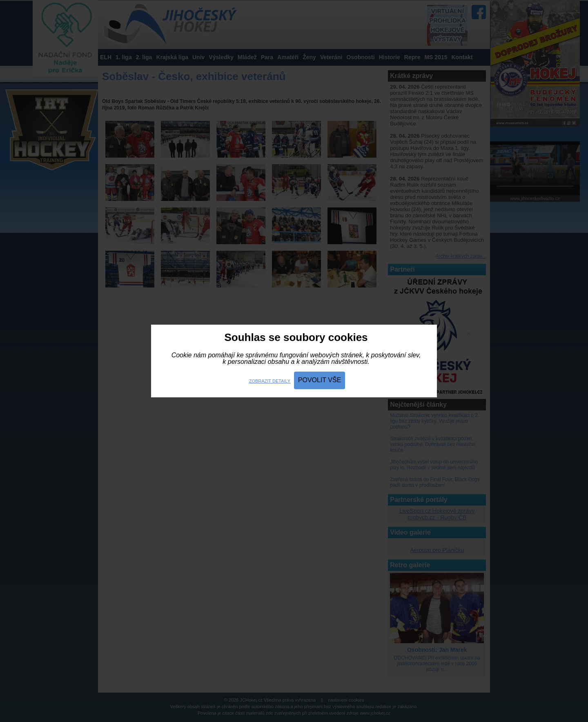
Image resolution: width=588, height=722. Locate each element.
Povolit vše (320, 380)
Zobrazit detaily (270, 381)
